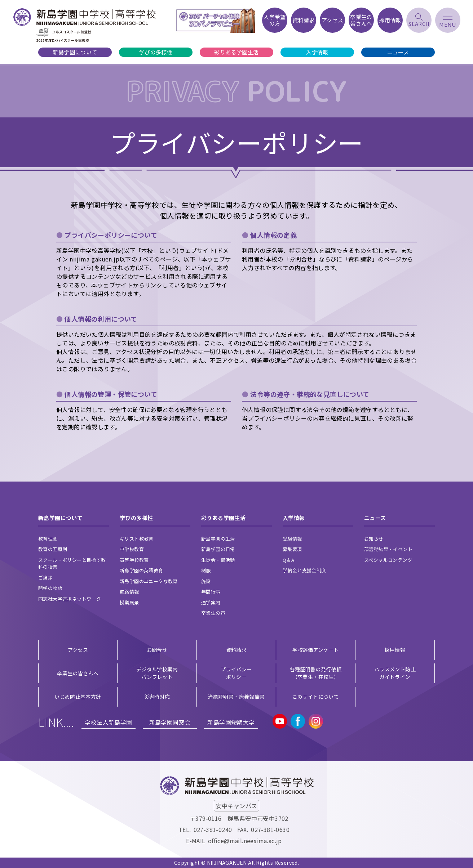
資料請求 (236, 650)
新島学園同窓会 (170, 722)
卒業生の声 (213, 613)
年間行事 (211, 592)
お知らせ (374, 539)
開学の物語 (50, 588)
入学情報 (317, 52)
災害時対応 (157, 697)
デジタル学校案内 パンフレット (157, 673)
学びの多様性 (156, 52)
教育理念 (48, 539)
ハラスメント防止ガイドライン (395, 673)
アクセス (78, 650)
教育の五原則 (53, 549)
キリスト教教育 (137, 539)
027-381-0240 (213, 829)
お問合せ (157, 650)
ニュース (398, 52)
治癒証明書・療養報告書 (236, 697)
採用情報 (395, 650)
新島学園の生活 (218, 539)
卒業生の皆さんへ (78, 673)
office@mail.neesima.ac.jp (245, 841)
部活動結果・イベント (388, 549)
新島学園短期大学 (231, 722)
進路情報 (129, 592)
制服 (206, 570)
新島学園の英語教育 (142, 570)
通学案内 (211, 602)
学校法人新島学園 (108, 722)
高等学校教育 (134, 560)
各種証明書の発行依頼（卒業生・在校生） (316, 673)
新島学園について (75, 52)
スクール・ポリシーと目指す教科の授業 (72, 563)
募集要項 (292, 549)
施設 (206, 581)
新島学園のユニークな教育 (149, 581)
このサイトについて (316, 697)
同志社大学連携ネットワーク (70, 599)
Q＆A (288, 560)
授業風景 (129, 602)
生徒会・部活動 (218, 560)
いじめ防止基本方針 (78, 697)
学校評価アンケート (316, 650)
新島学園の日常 (218, 549)
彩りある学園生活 (236, 52)
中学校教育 (132, 549)
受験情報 (292, 539)
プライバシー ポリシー (236, 673)
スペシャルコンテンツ (388, 560)
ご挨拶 (45, 578)
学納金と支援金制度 (304, 570)
